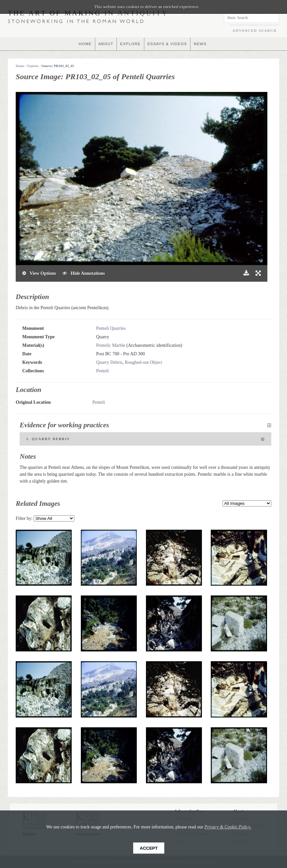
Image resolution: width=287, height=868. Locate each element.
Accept (149, 848)
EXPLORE (130, 44)
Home (20, 66)
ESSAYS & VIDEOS (168, 44)
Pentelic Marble (111, 345)
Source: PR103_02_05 (58, 66)
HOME (84, 44)
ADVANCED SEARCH (254, 31)
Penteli (103, 371)
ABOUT (105, 44)
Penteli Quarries (111, 328)
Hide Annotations (84, 273)
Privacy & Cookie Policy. (228, 827)
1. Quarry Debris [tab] (145, 439)
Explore (33, 66)
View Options (39, 273)
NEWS (202, 44)
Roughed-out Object (143, 362)
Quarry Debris (109, 362)
